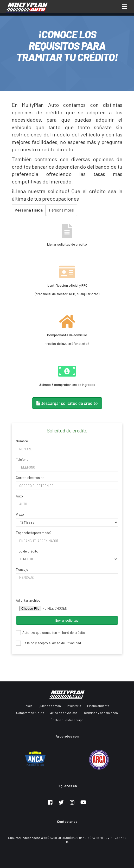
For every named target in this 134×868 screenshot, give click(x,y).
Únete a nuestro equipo (67, 720)
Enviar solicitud (67, 620)
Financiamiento (98, 706)
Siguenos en (67, 786)
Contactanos (67, 821)
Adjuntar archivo (28, 600)
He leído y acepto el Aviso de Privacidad (48, 643)
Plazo (20, 514)
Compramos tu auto (30, 713)
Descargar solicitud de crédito (67, 403)
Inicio (29, 706)
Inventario (74, 706)
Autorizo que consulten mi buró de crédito (50, 633)
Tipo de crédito (27, 551)
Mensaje (22, 569)
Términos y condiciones (101, 713)
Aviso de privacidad (64, 713)
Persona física (29, 210)
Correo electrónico (30, 478)
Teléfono (22, 459)
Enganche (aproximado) (33, 533)
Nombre (22, 441)
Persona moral (62, 210)
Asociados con (67, 736)
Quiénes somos (50, 706)
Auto (19, 496)
